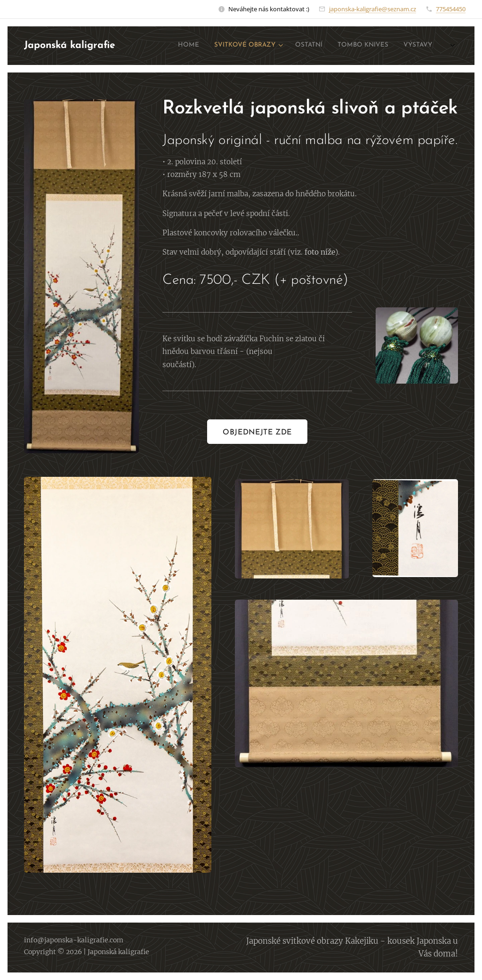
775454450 (451, 9)
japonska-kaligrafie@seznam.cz (373, 9)
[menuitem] (366, 46)
